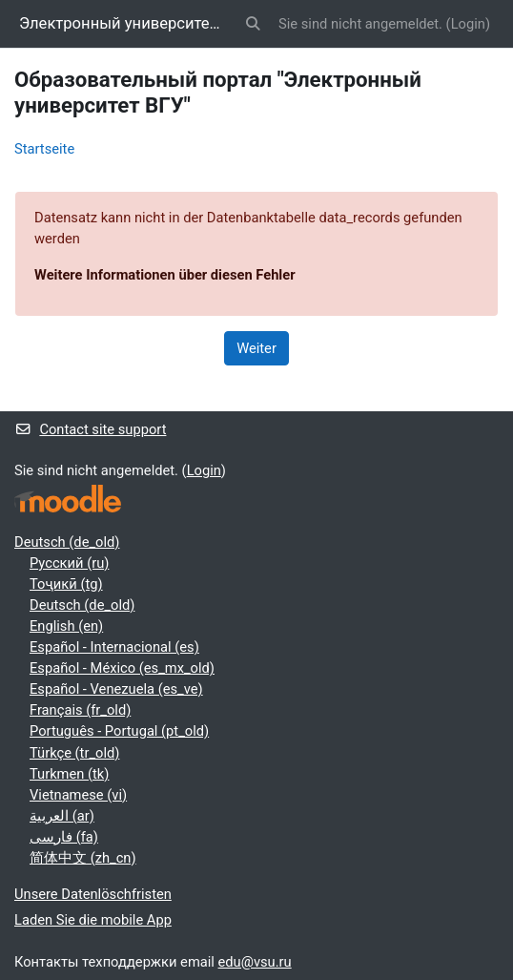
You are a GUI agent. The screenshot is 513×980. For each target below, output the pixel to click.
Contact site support (90, 429)
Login (468, 24)
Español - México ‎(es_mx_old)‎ (122, 668)
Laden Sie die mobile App (93, 920)
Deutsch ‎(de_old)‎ (67, 542)
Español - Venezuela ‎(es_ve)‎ (116, 689)
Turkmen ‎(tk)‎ (69, 774)
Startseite (44, 149)
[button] (254, 24)
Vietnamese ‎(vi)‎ (78, 795)
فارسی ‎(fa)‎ (64, 837)
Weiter (256, 348)
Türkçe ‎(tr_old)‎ (74, 753)
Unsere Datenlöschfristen (93, 894)
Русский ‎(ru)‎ (69, 563)
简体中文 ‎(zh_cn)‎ (83, 858)
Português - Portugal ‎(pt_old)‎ (119, 731)
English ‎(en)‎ (66, 626)
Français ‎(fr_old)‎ (80, 710)
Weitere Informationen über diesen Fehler (165, 275)
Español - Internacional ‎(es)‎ (114, 647)
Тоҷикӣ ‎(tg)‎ (66, 584)
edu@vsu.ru (255, 962)
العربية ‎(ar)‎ (62, 816)
